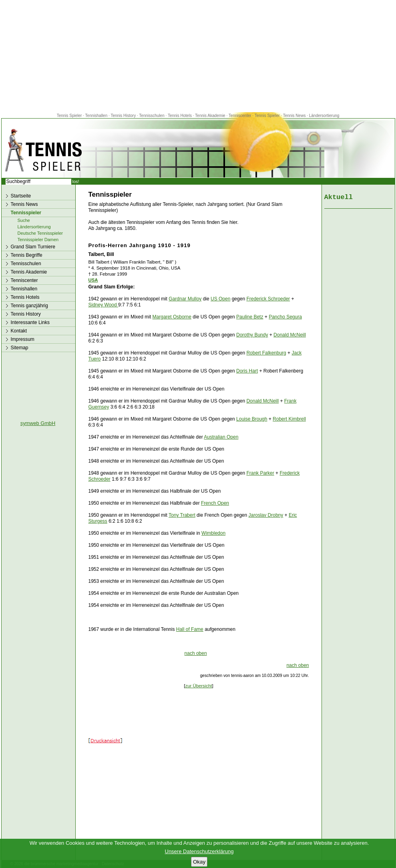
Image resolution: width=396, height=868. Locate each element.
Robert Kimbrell (289, 419)
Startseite (21, 196)
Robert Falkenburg (266, 353)
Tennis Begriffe (27, 255)
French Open (215, 503)
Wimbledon (213, 533)
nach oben (196, 653)
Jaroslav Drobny (266, 515)
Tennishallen (97, 116)
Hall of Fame (190, 629)
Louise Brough (252, 419)
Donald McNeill (290, 335)
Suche (24, 220)
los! (76, 181)
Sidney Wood (104, 305)
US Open (220, 299)
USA (93, 280)
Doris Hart (247, 371)
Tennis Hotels (180, 116)
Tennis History (123, 116)
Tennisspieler (26, 213)
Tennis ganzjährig (29, 306)
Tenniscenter (240, 116)
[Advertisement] (198, 56)
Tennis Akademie (211, 116)
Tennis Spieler (69, 116)
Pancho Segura (285, 317)
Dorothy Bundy (252, 335)
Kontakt (19, 331)
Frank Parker (260, 473)
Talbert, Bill (101, 254)
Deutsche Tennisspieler (40, 233)
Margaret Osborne (172, 317)
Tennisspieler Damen (38, 240)
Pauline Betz (250, 317)
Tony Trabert (182, 515)
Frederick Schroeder (268, 299)
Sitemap (20, 348)
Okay (199, 862)
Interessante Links (30, 322)
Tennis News (294, 116)
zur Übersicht (198, 686)
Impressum (23, 339)
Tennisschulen (152, 116)
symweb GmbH (38, 423)
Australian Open (221, 437)
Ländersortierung (324, 116)
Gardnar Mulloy (185, 299)
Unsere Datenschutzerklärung (199, 851)
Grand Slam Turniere (33, 247)
